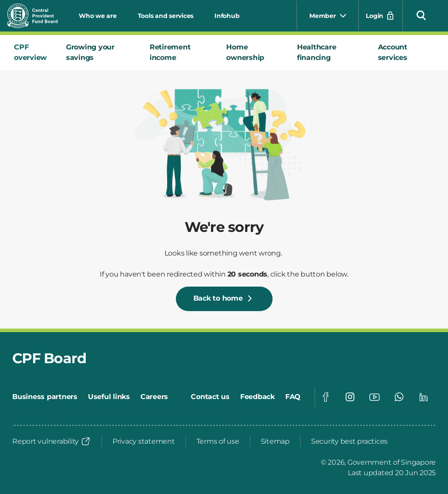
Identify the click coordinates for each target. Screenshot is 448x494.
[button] (421, 15)
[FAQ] (293, 397)
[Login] (381, 16)
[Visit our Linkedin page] (423, 397)
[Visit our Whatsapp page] (399, 397)
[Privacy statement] (144, 441)
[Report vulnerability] (52, 441)
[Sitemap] (275, 441)
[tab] (33, 53)
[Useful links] (109, 397)
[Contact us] (210, 397)
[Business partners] (45, 397)
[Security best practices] (349, 441)
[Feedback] (257, 397)
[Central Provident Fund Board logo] (38, 16)
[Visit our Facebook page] (325, 397)
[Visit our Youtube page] (374, 397)
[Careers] (154, 397)
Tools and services (166, 16)
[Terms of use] (218, 441)
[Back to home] (224, 299)
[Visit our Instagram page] (350, 397)
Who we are (98, 16)
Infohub (227, 16)
